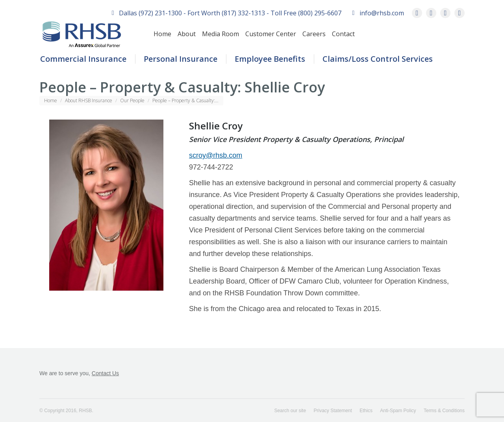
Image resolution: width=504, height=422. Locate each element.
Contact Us (105, 373)
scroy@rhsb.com (216, 155)
